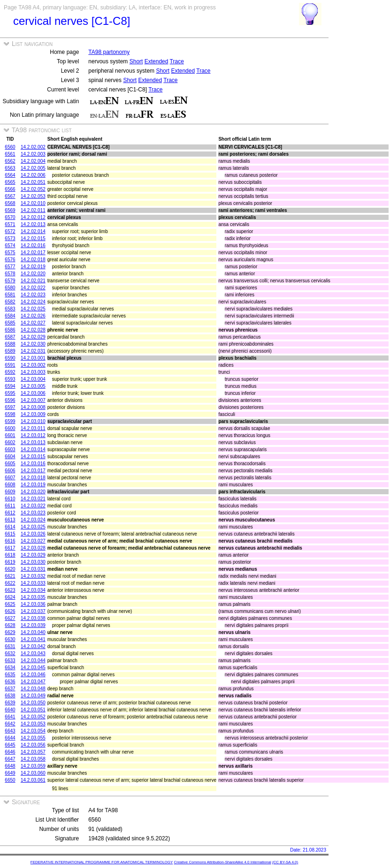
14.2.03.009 (33, 414)
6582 (10, 302)
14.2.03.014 (33, 449)
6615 (10, 534)
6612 (10, 513)
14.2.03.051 (33, 710)
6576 (10, 260)
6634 (10, 668)
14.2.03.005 (33, 386)
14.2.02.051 (33, 182)
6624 (10, 597)
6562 (10, 161)
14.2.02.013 (33, 224)
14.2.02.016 (33, 245)
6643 (10, 731)
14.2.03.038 (33, 618)
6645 (10, 745)
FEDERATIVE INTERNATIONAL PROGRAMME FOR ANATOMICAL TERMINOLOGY (102, 862)
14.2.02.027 (33, 323)
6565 (10, 182)
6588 (10, 344)
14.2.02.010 (33, 203)
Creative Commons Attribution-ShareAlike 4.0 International (222, 862)
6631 (10, 646)
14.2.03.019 (33, 485)
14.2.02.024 (33, 302)
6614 (10, 527)
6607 (10, 478)
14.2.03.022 (33, 506)
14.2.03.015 (33, 457)
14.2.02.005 (33, 168)
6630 (10, 639)
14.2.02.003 (33, 154)
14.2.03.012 (33, 435)
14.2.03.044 (33, 660)
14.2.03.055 (33, 738)
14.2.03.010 (33, 421)
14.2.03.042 (33, 646)
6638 (10, 696)
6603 (10, 449)
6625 (10, 604)
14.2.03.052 (33, 717)
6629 (10, 632)
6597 (10, 407)
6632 (10, 653)
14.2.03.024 (33, 520)
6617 (10, 548)
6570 (10, 217)
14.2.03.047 (33, 682)
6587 (10, 337)
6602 (10, 442)
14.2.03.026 (33, 534)
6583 (10, 309)
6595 (10, 393)
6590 (10, 358)
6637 (10, 689)
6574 (10, 245)
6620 (10, 569)
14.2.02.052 (33, 189)
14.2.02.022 (33, 288)
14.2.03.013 (33, 442)
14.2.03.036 (33, 604)
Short (136, 61)
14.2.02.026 (33, 316)
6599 (10, 421)
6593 (10, 379)
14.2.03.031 (33, 569)
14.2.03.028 (33, 548)
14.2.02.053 (33, 196)
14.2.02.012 (33, 217)
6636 (10, 682)
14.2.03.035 (33, 597)
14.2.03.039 (33, 625)
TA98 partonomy (109, 52)
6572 (10, 231)
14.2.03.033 (33, 583)
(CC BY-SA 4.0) (285, 862)
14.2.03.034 (33, 590)
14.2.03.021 (33, 499)
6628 (10, 625)
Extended (157, 61)
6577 (10, 267)
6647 (10, 759)
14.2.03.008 (33, 407)
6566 (10, 189)
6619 (10, 562)
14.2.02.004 (33, 161)
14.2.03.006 (33, 393)
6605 (10, 464)
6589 (10, 351)
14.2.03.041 (33, 639)
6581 (10, 295)
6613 (10, 520)
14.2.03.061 (33, 780)
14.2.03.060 (33, 773)
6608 (10, 485)
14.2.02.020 (33, 274)
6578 (10, 274)
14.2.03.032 (33, 576)
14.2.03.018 (33, 478)
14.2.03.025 (33, 527)
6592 (10, 372)
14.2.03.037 (33, 611)
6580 (10, 288)
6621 (10, 576)
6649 (10, 773)
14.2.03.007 (33, 400)
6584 (10, 316)
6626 (10, 611)
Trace (177, 61)
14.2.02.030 (33, 344)
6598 (10, 414)
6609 (10, 492)
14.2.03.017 (33, 471)
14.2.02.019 (33, 267)
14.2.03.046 (33, 675)
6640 (10, 710)
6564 (10, 175)
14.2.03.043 (33, 653)
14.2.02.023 (33, 295)
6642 (10, 724)
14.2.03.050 (33, 703)
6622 (10, 583)
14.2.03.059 (33, 766)
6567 (10, 196)
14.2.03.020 (33, 492)
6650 (10, 780)
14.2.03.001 (33, 358)
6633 (10, 660)
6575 (10, 253)
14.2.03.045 (33, 668)
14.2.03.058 (33, 759)
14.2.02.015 (33, 238)
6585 (10, 323)
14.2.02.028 (33, 330)
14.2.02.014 (33, 231)
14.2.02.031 (33, 351)
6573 (10, 238)
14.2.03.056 (33, 745)
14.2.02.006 (33, 175)
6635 (10, 675)
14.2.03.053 (33, 724)
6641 (10, 717)
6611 (10, 506)
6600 (10, 428)
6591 (10, 365)
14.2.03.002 (33, 365)
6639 (10, 703)
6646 (10, 752)
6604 (10, 457)
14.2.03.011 (33, 428)
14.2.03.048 (33, 689)
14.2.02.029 (33, 337)
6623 (10, 590)
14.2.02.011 (33, 210)
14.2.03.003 (33, 372)
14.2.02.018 (33, 260)
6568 (10, 203)
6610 (10, 499)
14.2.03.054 (33, 731)
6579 (10, 281)
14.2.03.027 (33, 541)
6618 (10, 555)
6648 (10, 766)
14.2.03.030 (33, 562)
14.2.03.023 (33, 513)
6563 (10, 168)
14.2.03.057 (33, 752)
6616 (10, 541)
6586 (10, 330)
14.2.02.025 (33, 309)
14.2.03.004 (33, 379)
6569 (10, 210)
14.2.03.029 (33, 555)
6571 (10, 224)
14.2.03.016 (33, 464)
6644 (10, 738)
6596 (10, 400)
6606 (10, 471)
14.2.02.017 (33, 253)
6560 (10, 147)
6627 (10, 618)
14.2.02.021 (33, 281)
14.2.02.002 (33, 147)
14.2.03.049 (33, 696)
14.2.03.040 (33, 632)
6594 (10, 386)
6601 (10, 435)
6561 (10, 154)
